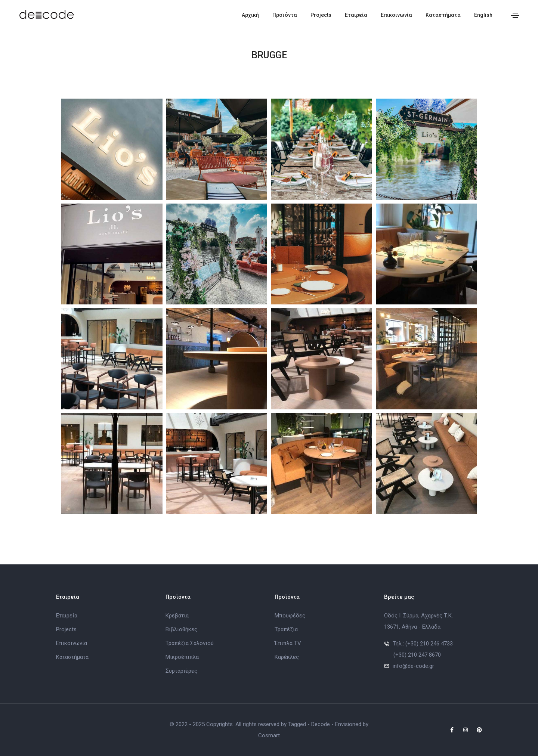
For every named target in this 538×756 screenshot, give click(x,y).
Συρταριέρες (181, 671)
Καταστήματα (443, 15)
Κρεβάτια (177, 616)
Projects (321, 15)
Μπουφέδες (290, 616)
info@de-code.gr (413, 666)
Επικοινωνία (396, 15)
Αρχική (250, 15)
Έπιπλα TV (288, 643)
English (483, 15)
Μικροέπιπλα (182, 657)
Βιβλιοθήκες (181, 629)
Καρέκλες (287, 657)
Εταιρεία (356, 15)
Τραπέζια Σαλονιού (190, 643)
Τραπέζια (286, 629)
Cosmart (269, 735)
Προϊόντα (285, 15)
